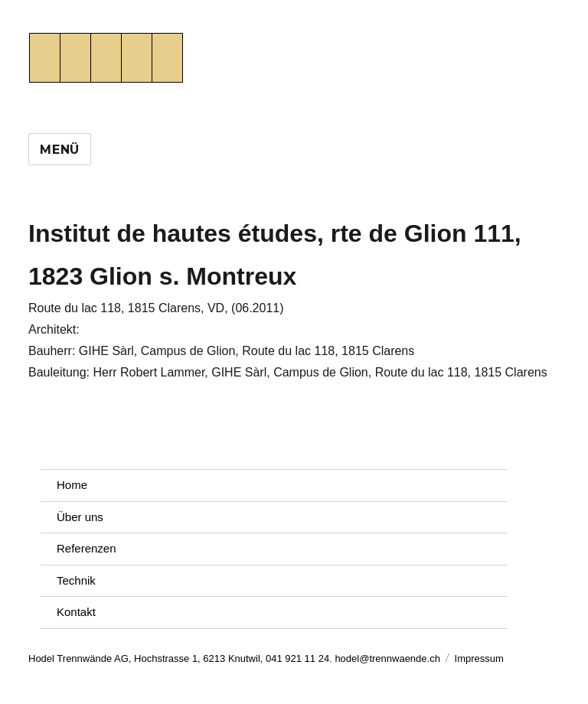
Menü (60, 150)
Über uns (80, 517)
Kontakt (76, 612)
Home (72, 485)
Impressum (479, 658)
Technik (76, 580)
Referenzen (87, 548)
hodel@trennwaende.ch (387, 658)
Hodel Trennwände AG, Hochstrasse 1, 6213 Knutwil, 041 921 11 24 (179, 658)
